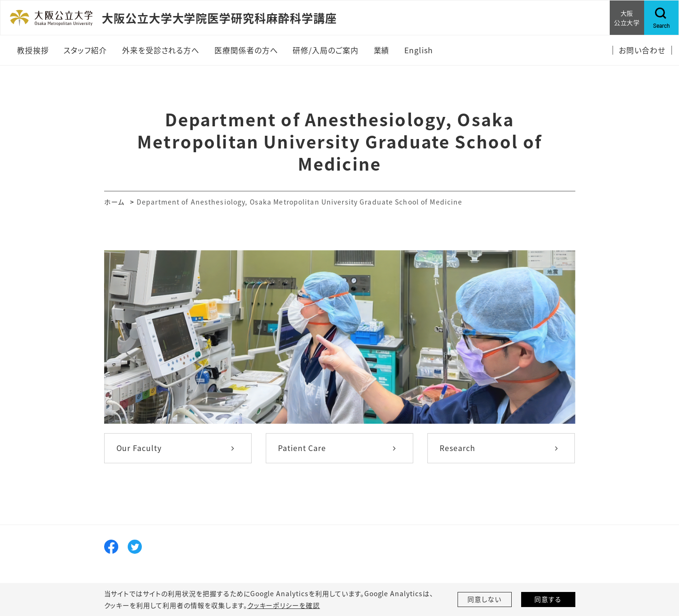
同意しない (484, 600)
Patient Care (302, 448)
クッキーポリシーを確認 (284, 605)
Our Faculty (139, 448)
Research (458, 448)
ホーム (114, 202)
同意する (548, 600)
